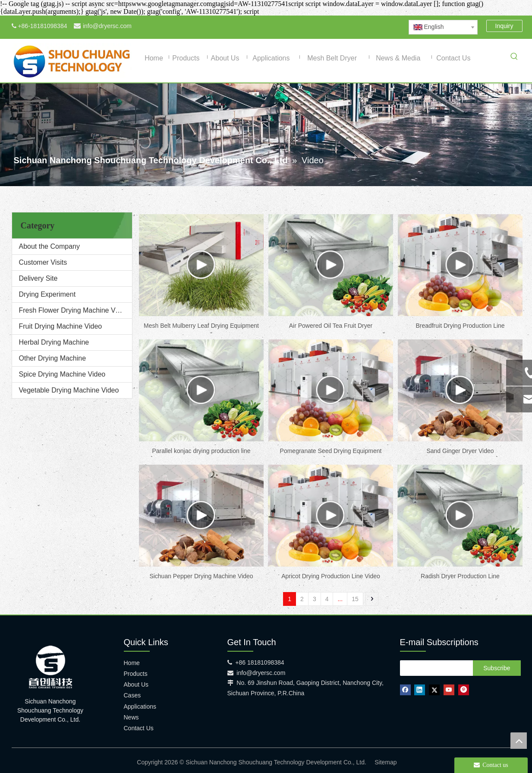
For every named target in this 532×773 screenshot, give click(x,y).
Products (136, 674)
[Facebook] (325, 26)
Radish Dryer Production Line (460, 576)
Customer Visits (43, 262)
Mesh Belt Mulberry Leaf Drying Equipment (201, 326)
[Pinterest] (384, 26)
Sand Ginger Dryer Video (460, 451)
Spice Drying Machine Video (62, 374)
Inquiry (504, 26)
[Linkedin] (340, 26)
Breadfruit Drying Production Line (460, 326)
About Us (136, 684)
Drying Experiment (47, 294)
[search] (434, 668)
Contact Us (139, 728)
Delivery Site (38, 278)
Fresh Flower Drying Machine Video (74, 310)
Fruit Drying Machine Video (61, 326)
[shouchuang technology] (50, 667)
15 (355, 599)
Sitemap (386, 762)
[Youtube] (369, 26)
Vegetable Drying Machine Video (69, 390)
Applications (140, 706)
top (519, 741)
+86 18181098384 (260, 662)
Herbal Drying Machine (54, 342)
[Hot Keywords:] (514, 58)
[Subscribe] (497, 668)
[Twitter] (354, 26)
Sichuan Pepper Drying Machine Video (201, 576)
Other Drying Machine (53, 358)
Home (132, 663)
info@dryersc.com (107, 26)
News (131, 717)
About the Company (49, 246)
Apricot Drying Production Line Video (331, 576)
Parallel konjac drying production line (201, 451)
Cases (132, 695)
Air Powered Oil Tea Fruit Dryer (331, 326)
